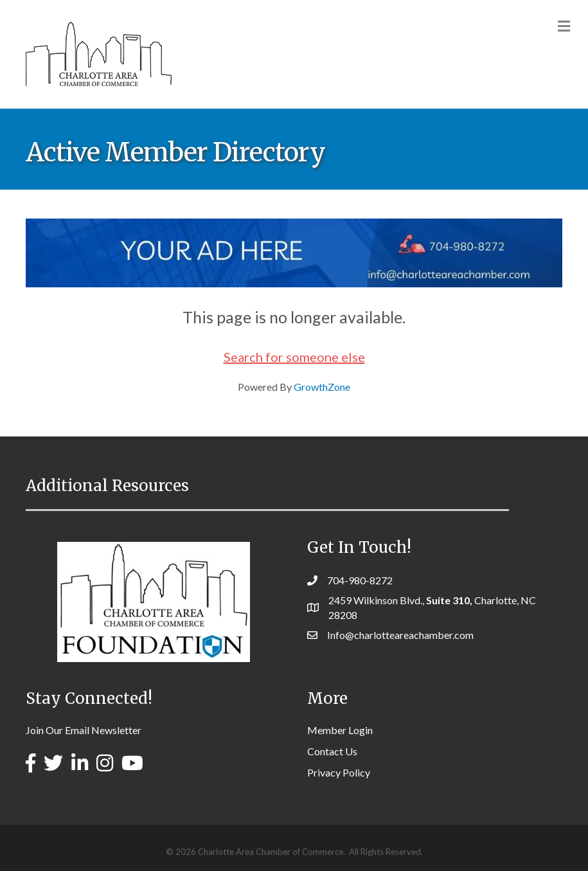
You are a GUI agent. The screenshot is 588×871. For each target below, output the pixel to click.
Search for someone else (294, 357)
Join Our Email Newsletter (84, 730)
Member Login (340, 730)
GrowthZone (322, 387)
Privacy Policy (339, 772)
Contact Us (332, 751)
